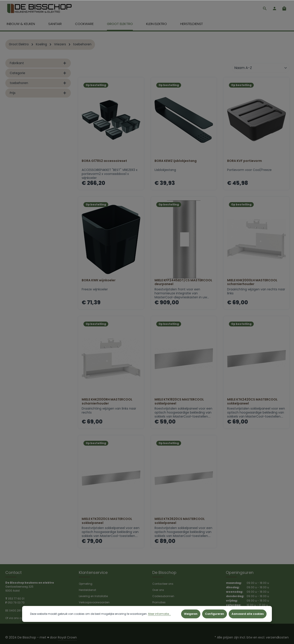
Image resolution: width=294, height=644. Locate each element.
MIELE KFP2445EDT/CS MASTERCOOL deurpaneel (183, 283)
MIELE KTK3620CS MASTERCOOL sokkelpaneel (180, 522)
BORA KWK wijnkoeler (99, 281)
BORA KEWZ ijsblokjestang (176, 162)
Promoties (159, 602)
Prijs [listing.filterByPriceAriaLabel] (38, 94)
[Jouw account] (275, 9)
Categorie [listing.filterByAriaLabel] (38, 74)
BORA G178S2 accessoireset (104, 162)
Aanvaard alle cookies (248, 614)
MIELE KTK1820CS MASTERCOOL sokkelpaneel (179, 402)
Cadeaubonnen (163, 596)
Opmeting (86, 584)
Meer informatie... (160, 614)
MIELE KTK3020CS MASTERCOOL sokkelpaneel (107, 522)
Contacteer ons (163, 584)
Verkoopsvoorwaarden (94, 602)
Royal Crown (67, 637)
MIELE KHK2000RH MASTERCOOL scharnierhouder (107, 402)
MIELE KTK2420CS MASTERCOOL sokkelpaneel (252, 402)
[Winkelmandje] (284, 9)
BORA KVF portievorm (245, 162)
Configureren (215, 614)
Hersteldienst (87, 590)
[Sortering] (261, 69)
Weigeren (191, 614)
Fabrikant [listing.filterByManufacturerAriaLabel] (38, 64)
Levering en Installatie (93, 596)
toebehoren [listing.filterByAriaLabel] (38, 84)
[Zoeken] (265, 9)
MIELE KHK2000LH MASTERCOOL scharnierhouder (252, 283)
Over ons (158, 590)
